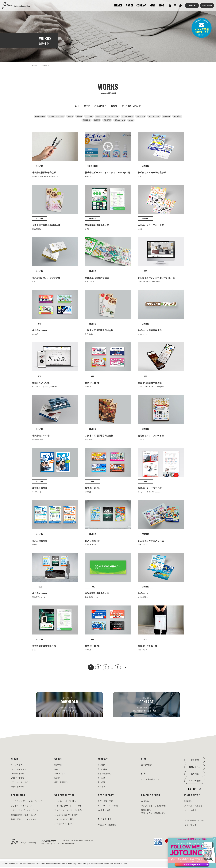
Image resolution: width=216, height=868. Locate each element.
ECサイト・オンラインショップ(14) (107, 116)
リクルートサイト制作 (64, 821)
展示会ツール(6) (120, 120)
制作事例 (58, 765)
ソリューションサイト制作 (66, 816)
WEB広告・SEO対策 (107, 826)
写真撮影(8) (87, 120)
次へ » (125, 667)
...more (131, 120)
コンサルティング (19, 770)
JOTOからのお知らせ (151, 780)
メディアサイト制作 (63, 825)
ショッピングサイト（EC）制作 (68, 807)
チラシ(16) (89, 116)
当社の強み (103, 770)
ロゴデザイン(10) (154, 116)
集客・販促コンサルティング (24, 821)
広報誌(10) (166, 116)
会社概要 (102, 783)
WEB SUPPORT (106, 797)
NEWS (152, 5)
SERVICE (118, 5)
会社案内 (102, 765)
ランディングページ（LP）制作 (68, 812)
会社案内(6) (107, 120)
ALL (77, 106)
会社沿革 (102, 779)
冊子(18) (79, 116)
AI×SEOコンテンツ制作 (108, 807)
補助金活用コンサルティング (24, 816)
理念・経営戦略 (105, 774)
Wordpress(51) (40, 116)
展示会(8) (97, 120)
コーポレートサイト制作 (65, 803)
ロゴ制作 (145, 803)
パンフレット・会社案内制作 (154, 807)
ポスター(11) (141, 116)
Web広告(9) (177, 116)
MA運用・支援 (104, 812)
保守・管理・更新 (105, 803)
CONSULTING (18, 797)
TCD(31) (70, 116)
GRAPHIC (100, 106)
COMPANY (141, 5)
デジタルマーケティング (22, 807)
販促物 (57, 779)
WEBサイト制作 (18, 774)
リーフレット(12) (127, 116)
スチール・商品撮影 (193, 807)
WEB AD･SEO (105, 821)
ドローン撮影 (190, 812)
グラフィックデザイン (21, 783)
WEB (87, 106)
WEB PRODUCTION (65, 797)
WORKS (129, 5)
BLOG (161, 5)
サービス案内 (17, 765)
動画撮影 (188, 803)
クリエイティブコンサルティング (25, 812)
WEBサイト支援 (18, 779)
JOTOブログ (147, 765)
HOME (35, 66)
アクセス (102, 788)
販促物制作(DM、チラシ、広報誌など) (153, 813)
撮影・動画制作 (18, 788)
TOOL (114, 106)
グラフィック (60, 774)
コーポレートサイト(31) (56, 116)
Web (57, 770)
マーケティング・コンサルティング (26, 803)
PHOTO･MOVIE (132, 106)
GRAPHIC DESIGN (150, 797)
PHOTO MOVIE (192, 797)
